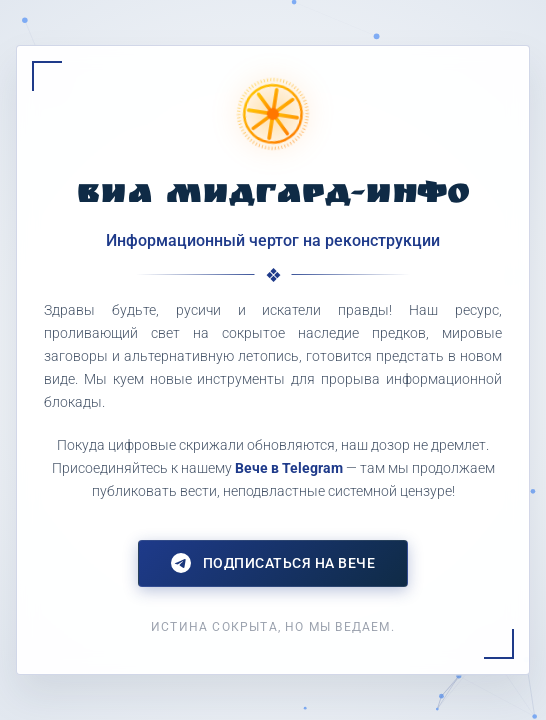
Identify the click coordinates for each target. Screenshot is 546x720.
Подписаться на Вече (273, 563)
